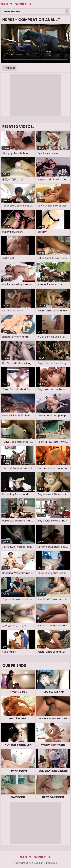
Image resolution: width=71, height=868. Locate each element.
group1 (11, 68)
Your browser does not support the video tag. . (35, 44)
